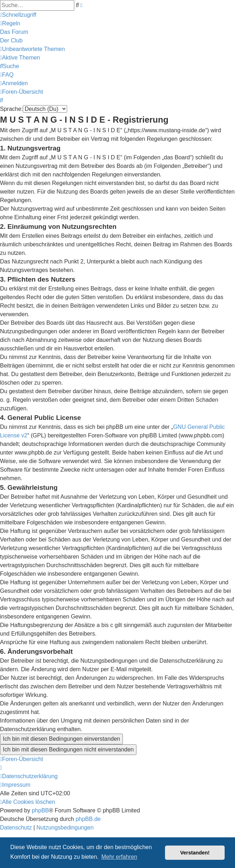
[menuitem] (10, 23)
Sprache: (11, 109)
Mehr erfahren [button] (119, 857)
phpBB (40, 810)
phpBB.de (88, 819)
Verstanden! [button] (195, 853)
